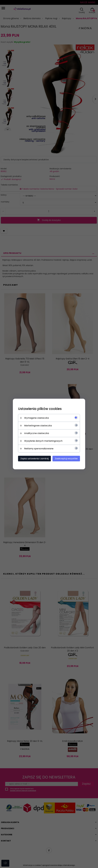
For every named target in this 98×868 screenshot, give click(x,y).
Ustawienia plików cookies (39, 409)
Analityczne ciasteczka (36, 433)
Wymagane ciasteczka (36, 418)
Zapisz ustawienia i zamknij (34, 459)
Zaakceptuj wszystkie (67, 459)
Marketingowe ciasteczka (38, 426)
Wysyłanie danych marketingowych (43, 441)
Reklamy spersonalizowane (38, 449)
